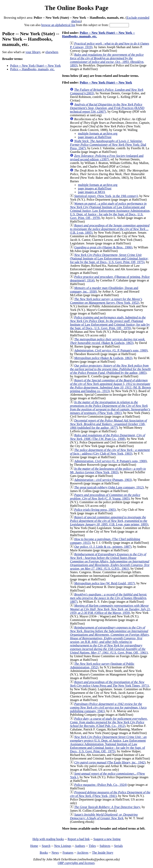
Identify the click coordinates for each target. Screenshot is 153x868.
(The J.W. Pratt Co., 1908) (107, 437)
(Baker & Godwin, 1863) (108, 341)
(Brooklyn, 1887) (108, 598)
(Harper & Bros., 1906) (103, 247)
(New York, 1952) (106, 301)
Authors (80, 846)
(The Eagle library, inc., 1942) (110, 762)
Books (44, 853)
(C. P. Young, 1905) (105, 497)
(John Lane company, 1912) (109, 487)
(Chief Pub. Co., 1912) (109, 722)
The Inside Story (103, 853)
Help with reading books (48, 839)
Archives (83, 853)
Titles (92, 846)
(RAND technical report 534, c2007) (107, 108)
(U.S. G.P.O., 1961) (110, 561)
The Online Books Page (76, 8)
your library (33, 52)
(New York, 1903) (108, 470)
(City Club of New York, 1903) (110, 452)
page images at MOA (91, 192)
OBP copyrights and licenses (76, 863)
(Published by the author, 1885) (110, 369)
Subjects (105, 846)
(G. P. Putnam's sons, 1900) (111, 350)
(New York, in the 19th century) (106, 196)
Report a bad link (79, 839)
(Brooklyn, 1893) (107, 60)
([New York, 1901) (110, 408)
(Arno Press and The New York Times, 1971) (109, 684)
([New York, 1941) (110, 794)
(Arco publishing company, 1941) (108, 707)
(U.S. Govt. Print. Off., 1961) (110, 640)
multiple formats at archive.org (98, 133)
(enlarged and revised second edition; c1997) (107, 158)
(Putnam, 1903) (103, 480)
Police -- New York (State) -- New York (35, 66)
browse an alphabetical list (58, 25)
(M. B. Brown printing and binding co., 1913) (110, 386)
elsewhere (52, 52)
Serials (119, 846)
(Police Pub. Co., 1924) (100, 785)
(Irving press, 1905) (95, 510)
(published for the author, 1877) (108, 424)
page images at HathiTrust (95, 137)
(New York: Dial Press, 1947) (108, 145)
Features (68, 853)
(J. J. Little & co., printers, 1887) (103, 547)
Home (34, 846)
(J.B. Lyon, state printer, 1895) (109, 521)
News (55, 853)
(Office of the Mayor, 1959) (110, 609)
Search (46, 846)
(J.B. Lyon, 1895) (110, 229)
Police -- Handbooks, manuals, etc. (32, 69)
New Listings (63, 846)
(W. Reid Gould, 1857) (104, 583)
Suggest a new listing (107, 839)
